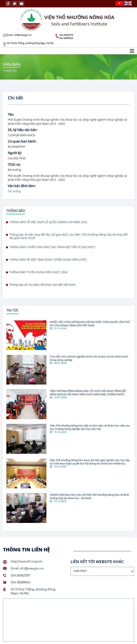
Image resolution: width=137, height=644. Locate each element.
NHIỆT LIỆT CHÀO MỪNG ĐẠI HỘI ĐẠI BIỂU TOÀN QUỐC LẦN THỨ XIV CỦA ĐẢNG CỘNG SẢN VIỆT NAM (90, 324)
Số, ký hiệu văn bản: (23, 130)
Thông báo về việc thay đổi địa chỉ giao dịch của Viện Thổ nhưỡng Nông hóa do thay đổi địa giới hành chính (68, 236)
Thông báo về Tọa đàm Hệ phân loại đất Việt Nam (42, 285)
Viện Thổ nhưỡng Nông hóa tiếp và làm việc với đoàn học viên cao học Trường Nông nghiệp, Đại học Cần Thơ (90, 427)
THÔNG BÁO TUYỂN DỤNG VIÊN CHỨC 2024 (38, 272)
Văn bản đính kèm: (22, 186)
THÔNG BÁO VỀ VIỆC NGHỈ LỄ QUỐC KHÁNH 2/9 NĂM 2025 (48, 222)
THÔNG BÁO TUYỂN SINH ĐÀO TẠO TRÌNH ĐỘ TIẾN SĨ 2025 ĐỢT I (53, 247)
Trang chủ (10, 70)
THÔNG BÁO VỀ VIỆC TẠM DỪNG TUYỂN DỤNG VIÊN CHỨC (48, 260)
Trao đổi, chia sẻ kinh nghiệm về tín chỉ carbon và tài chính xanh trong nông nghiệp (89, 358)
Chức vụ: (14, 164)
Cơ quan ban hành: (22, 141)
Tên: (11, 115)
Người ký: (15, 153)
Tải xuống (14, 191)
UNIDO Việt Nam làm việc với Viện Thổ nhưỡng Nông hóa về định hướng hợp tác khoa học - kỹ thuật (89, 496)
